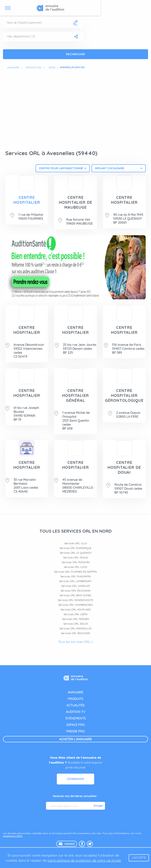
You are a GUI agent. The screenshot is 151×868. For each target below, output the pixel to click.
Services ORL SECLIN (76, 624)
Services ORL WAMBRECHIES (75, 605)
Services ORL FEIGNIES (75, 619)
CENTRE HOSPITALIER (27, 200)
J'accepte (139, 858)
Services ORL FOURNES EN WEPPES (75, 572)
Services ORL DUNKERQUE (75, 548)
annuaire (76, 692)
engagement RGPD (13, 836)
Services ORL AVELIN (75, 558)
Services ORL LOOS (75, 567)
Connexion (76, 779)
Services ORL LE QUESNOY (76, 553)
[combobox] (63, 168)
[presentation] (76, 821)
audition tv (76, 712)
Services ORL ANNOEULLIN (75, 629)
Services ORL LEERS (76, 614)
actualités (75, 705)
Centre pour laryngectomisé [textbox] (61, 168)
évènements (76, 718)
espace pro (76, 725)
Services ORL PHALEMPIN (75, 577)
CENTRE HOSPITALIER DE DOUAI (124, 467)
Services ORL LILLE (76, 543)
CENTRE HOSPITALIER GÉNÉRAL (75, 395)
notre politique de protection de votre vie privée (84, 860)
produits (75, 699)
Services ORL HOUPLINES (76, 610)
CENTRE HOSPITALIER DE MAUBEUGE (75, 202)
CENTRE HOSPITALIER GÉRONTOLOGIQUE (124, 395)
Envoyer (98, 806)
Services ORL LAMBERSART (75, 581)
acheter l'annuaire (75, 739)
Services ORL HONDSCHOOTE (75, 600)
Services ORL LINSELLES (76, 586)
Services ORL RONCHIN (76, 562)
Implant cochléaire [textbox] (110, 168)
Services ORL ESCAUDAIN (75, 591)
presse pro (75, 731)
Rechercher (76, 54)
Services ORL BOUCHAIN (75, 633)
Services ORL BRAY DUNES (75, 595)
